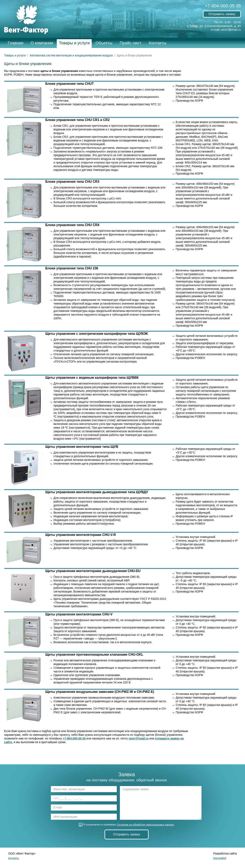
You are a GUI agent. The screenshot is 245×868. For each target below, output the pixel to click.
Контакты (157, 43)
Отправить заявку (222, 14)
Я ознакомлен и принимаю (127, 825)
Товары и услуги (74, 43)
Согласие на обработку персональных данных (145, 825)
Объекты (104, 43)
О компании (42, 43)
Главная (16, 43)
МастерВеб (220, 858)
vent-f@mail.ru (231, 30)
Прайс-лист (130, 43)
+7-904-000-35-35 (223, 6)
